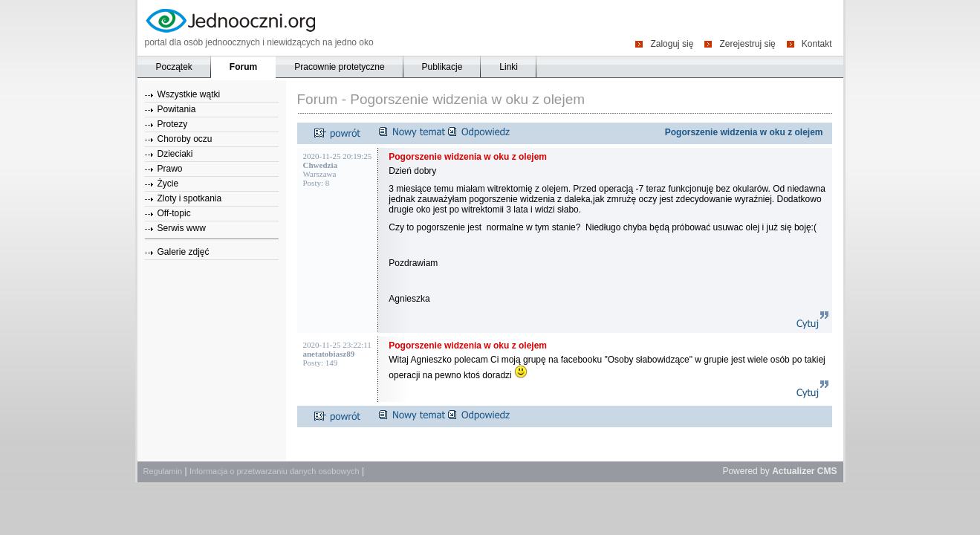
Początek (174, 67)
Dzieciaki (175, 154)
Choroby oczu (185, 139)
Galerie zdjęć (184, 252)
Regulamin (163, 471)
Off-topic (174, 213)
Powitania (177, 109)
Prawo (170, 169)
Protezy (173, 124)
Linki (509, 67)
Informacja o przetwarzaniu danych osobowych (275, 471)
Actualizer (793, 471)
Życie (168, 184)
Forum (243, 67)
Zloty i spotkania (190, 198)
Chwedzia (320, 165)
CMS (827, 471)
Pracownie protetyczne (339, 67)
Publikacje (442, 67)
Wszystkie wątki (189, 94)
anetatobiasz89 (329, 354)
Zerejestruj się (747, 43)
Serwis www (182, 228)
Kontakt (817, 43)
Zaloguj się (672, 43)
